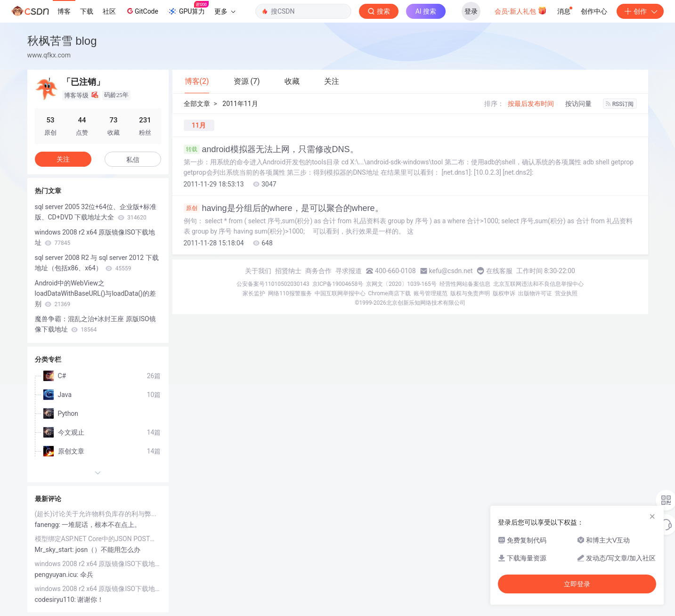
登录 (471, 11)
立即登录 (577, 584)
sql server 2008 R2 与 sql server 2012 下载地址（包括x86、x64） (97, 263)
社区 (109, 11)
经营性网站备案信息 (465, 284)
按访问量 (578, 104)
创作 (640, 11)
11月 (199, 125)
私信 (133, 160)
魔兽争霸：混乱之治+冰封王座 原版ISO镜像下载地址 (95, 324)
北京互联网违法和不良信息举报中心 (538, 284)
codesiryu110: (56, 600)
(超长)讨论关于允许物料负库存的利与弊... (96, 514)
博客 (64, 11)
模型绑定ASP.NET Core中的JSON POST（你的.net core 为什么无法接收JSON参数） (98, 539)
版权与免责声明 (470, 293)
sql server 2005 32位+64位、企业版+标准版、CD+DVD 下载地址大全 (96, 212)
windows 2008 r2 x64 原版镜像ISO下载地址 (95, 237)
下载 (87, 11)
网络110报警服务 (290, 293)
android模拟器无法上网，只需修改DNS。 (271, 149)
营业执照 (566, 293)
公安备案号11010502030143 (273, 284)
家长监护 (254, 293)
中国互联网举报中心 (340, 293)
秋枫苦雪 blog (62, 41)
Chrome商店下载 (390, 293)
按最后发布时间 (531, 104)
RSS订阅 (620, 104)
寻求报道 (349, 271)
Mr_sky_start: (55, 550)
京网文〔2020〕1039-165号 (401, 284)
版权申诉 (504, 293)
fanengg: (49, 525)
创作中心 (594, 11)
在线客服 (499, 271)
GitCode (142, 11)
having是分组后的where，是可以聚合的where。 (284, 208)
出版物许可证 (535, 293)
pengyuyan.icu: (57, 575)
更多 (225, 11)
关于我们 (258, 271)
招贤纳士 (288, 271)
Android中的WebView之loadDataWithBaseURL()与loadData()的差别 (95, 293)
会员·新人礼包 (521, 10)
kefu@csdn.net (451, 271)
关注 (63, 159)
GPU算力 (188, 8)
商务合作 (318, 271)
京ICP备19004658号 (338, 284)
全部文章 (197, 104)
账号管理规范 (431, 293)
